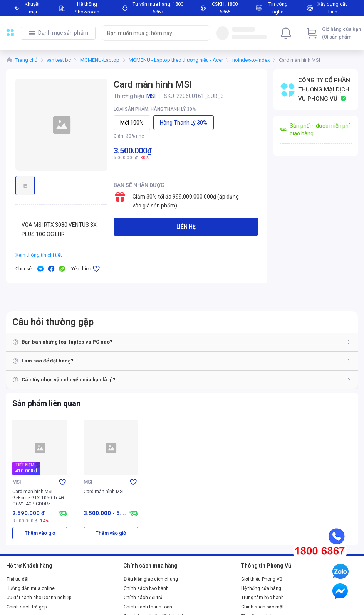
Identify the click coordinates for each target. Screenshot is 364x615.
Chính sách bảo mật (263, 607)
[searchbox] (149, 33)
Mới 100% (132, 123)
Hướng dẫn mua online (31, 588)
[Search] (203, 33)
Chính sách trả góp (27, 607)
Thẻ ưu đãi (18, 579)
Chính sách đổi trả (143, 598)
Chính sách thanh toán (148, 607)
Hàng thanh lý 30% (184, 123)
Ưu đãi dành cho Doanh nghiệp (39, 598)
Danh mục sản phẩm (63, 33)
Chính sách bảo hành (146, 588)
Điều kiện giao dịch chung (151, 579)
